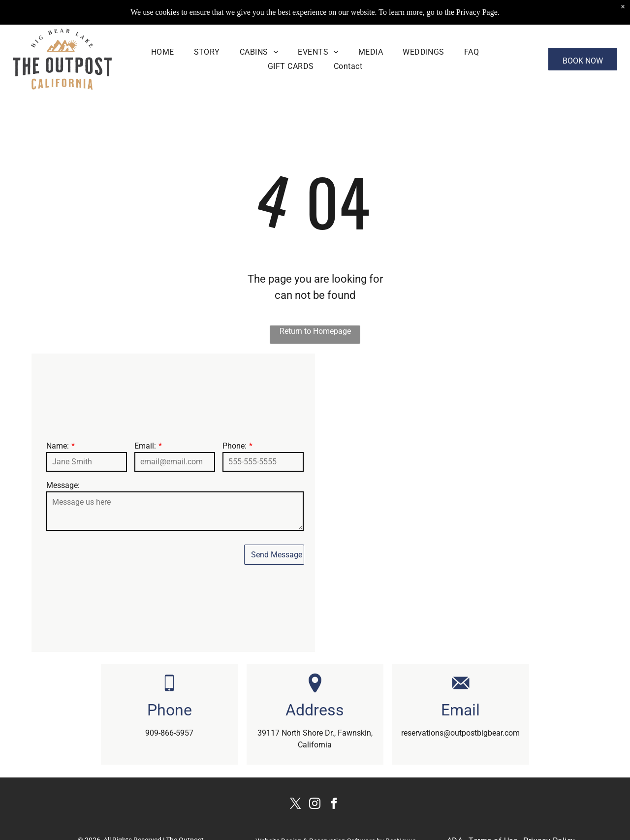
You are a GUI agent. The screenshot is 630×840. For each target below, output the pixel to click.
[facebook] (334, 805)
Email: (145, 446)
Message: (63, 485)
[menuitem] (163, 52)
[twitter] (296, 805)
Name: (58, 446)
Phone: (235, 446)
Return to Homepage (315, 331)
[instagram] (315, 805)
